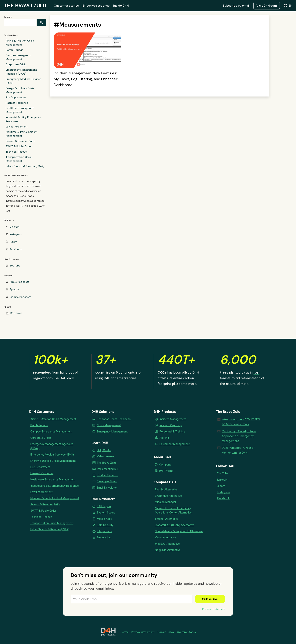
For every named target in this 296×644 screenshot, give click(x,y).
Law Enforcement (17, 127)
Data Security (105, 525)
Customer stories (66, 6)
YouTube (15, 266)
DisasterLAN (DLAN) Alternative (175, 525)
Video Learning (106, 456)
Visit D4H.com (267, 6)
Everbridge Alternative (168, 496)
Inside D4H (121, 6)
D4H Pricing (166, 471)
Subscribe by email (236, 6)
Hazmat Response (17, 103)
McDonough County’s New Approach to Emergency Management (239, 436)
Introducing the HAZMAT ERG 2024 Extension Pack (241, 422)
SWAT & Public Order (19, 146)
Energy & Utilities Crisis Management (20, 90)
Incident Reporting (171, 425)
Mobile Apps (104, 519)
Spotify (14, 289)
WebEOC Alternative (167, 544)
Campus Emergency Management (18, 57)
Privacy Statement (214, 609)
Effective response (96, 6)
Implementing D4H (108, 469)
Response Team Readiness (114, 419)
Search (8, 17)
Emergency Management (112, 432)
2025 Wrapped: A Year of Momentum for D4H (238, 450)
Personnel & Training (172, 432)
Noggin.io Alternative (168, 550)
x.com (14, 242)
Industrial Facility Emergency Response (23, 119)
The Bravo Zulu (106, 463)
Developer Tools (107, 481)
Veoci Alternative (166, 537)
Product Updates (107, 475)
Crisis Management (109, 425)
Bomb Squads (14, 50)
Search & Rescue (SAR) (20, 141)
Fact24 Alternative (166, 490)
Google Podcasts (20, 297)
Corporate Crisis (16, 64)
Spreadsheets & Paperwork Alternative (179, 531)
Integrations (104, 531)
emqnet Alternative (167, 519)
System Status (106, 513)
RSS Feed (16, 313)
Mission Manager (166, 502)
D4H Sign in (104, 506)
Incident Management (173, 419)
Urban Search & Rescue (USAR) (25, 166)
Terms (125, 632)
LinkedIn (15, 227)
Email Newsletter (107, 488)
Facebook (16, 249)
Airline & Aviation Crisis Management (20, 43)
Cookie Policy (166, 632)
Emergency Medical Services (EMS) (23, 81)
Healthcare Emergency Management (20, 110)
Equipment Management (175, 444)
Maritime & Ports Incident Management (22, 134)
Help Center (104, 450)
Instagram (16, 234)
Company (165, 465)
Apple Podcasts (19, 282)
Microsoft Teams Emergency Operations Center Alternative (173, 510)
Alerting (164, 438)
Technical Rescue (16, 152)
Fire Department (16, 97)
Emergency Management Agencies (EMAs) (21, 72)
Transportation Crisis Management (19, 159)
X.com (221, 486)
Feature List (104, 537)
